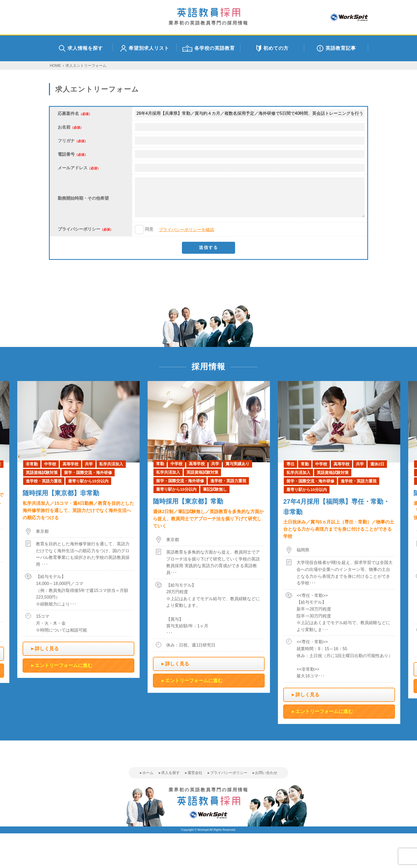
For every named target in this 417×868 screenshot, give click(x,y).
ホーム (148, 773)
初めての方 (272, 48)
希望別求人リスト (145, 48)
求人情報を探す (81, 48)
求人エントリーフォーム (86, 65)
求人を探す (170, 773)
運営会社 (195, 773)
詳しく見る (47, 649)
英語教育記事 (336, 48)
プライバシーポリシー (229, 773)
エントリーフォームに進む (64, 665)
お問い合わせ (266, 773)
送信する (208, 247)
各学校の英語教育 (209, 48)
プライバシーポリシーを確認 (186, 230)
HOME (55, 65)
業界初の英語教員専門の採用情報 (208, 17)
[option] (209, 537)
